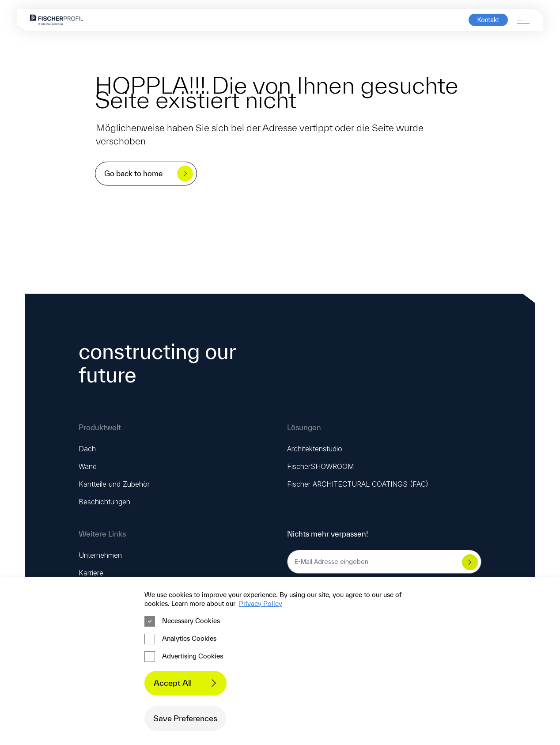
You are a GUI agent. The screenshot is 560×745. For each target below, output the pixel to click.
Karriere (91, 573)
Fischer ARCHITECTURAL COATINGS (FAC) (358, 484)
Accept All (188, 683)
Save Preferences (185, 718)
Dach (87, 449)
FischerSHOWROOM (320, 466)
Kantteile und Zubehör (114, 484)
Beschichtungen (104, 502)
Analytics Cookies (180, 639)
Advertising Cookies (184, 657)
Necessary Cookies (182, 621)
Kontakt (488, 20)
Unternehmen (100, 555)
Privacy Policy (261, 603)
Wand (88, 466)
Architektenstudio (315, 449)
